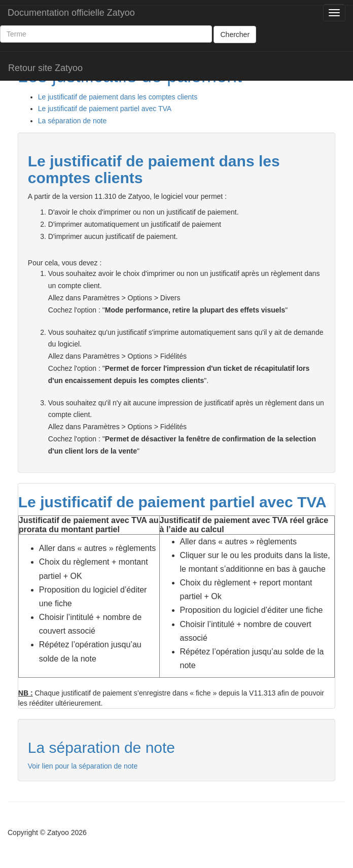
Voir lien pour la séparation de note (83, 766)
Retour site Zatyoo (45, 68)
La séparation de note (72, 121)
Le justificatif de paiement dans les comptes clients (118, 97)
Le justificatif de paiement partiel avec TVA (105, 109)
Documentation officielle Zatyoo (71, 13)
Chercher (235, 34)
